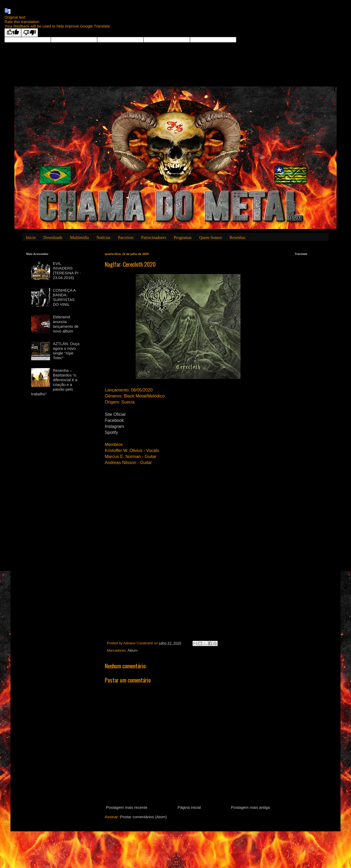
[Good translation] (13, 33)
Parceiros (126, 238)
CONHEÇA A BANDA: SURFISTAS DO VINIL (64, 297)
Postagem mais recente (127, 807)
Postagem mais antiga (250, 807)
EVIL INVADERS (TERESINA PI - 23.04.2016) (67, 271)
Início (31, 238)
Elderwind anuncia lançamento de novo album (66, 324)
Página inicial (189, 807)
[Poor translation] (30, 33)
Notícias (103, 238)
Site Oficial (115, 414)
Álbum (133, 650)
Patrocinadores (154, 238)
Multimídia (79, 238)
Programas (183, 238)
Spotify (111, 432)
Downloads (53, 238)
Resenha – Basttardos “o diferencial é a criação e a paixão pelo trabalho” (54, 382)
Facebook (114, 420)
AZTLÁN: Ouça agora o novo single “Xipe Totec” (66, 351)
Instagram (114, 426)
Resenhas (237, 238)
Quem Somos (211, 238)
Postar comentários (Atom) (143, 817)
